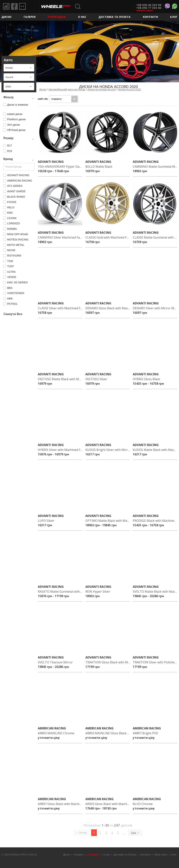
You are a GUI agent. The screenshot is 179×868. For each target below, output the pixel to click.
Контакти (150, 17)
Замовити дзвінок (145, 10)
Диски (6, 17)
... (124, 833)
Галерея (30, 17)
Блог (174, 17)
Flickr (25, 7)
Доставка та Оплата (115, 17)
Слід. (134, 833)
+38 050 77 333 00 (149, 8)
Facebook (16, 7)
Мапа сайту (161, 855)
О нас (82, 17)
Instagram (7, 7)
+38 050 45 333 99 (149, 5)
